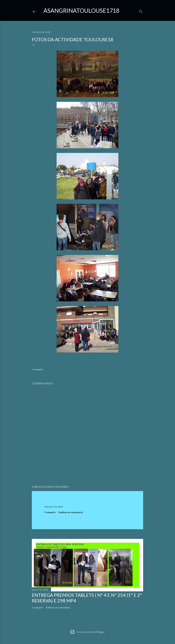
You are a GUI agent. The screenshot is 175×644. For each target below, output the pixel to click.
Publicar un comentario (71, 512)
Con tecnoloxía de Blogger (87, 632)
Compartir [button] (37, 369)
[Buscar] (141, 11)
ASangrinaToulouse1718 (81, 10)
